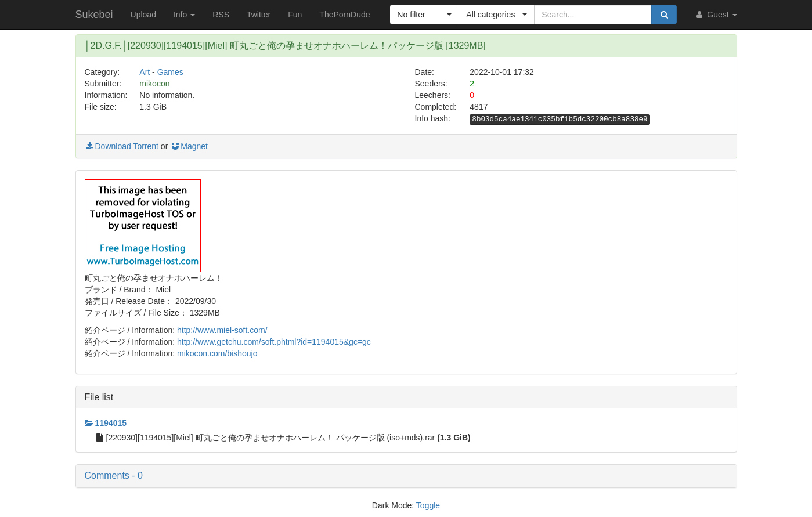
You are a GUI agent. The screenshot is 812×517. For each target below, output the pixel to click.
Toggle (428, 505)
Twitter (259, 15)
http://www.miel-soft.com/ (222, 330)
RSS (221, 15)
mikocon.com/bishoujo (217, 353)
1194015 (106, 423)
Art (145, 72)
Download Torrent (122, 146)
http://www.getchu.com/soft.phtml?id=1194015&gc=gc (274, 342)
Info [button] (184, 15)
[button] (425, 15)
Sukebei (94, 15)
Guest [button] (715, 15)
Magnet (189, 146)
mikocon (154, 84)
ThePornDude (344, 15)
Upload (143, 15)
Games (170, 72)
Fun (295, 15)
